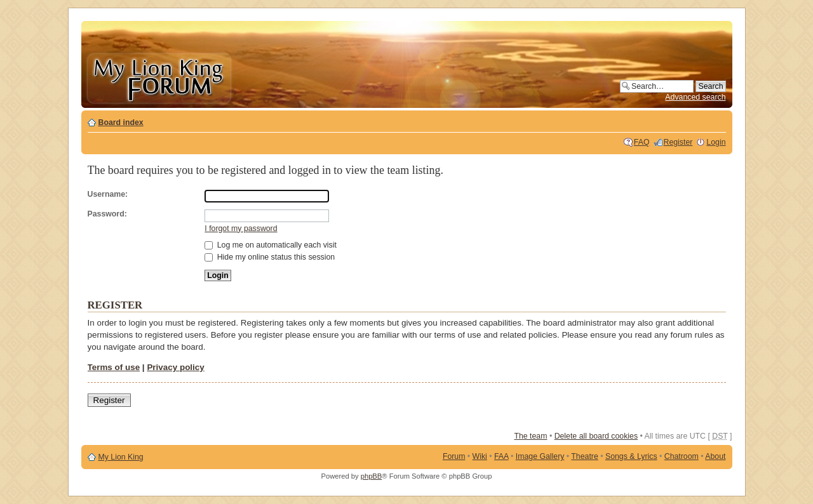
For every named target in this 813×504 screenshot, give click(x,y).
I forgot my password (241, 229)
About (715, 456)
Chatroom (682, 456)
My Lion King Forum (159, 77)
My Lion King (121, 457)
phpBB (372, 476)
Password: (107, 214)
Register (678, 142)
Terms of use (114, 367)
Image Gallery (540, 456)
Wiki (480, 456)
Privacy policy (175, 367)
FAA (501, 456)
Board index (121, 123)
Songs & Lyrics (631, 456)
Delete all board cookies (596, 436)
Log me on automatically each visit (271, 245)
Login (716, 142)
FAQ (642, 142)
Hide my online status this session (270, 257)
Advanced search (695, 97)
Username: (108, 194)
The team (530, 436)
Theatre (584, 456)
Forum (454, 456)
